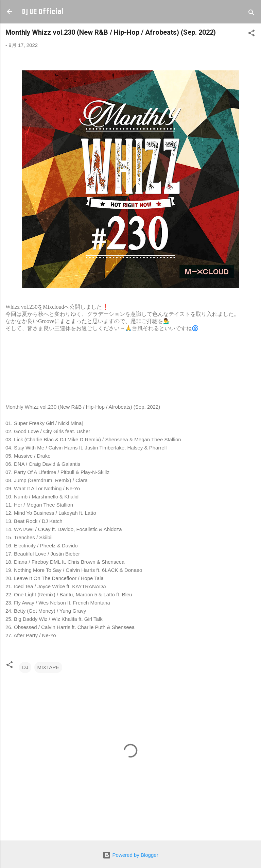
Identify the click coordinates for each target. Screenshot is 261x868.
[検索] (251, 14)
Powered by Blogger (130, 855)
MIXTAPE (48, 667)
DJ (25, 667)
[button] (251, 34)
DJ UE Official (42, 12)
